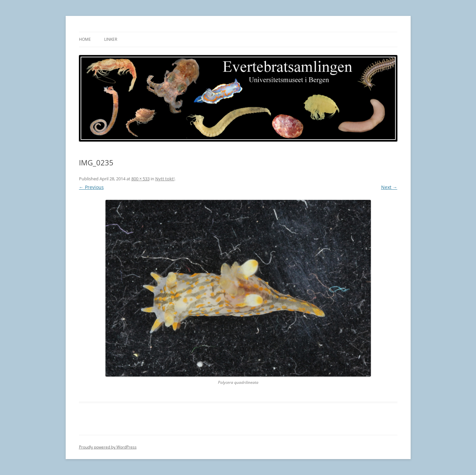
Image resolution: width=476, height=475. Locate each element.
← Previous (91, 187)
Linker (111, 39)
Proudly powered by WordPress (108, 447)
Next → (389, 187)
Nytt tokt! (165, 179)
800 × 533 (140, 179)
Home (85, 39)
